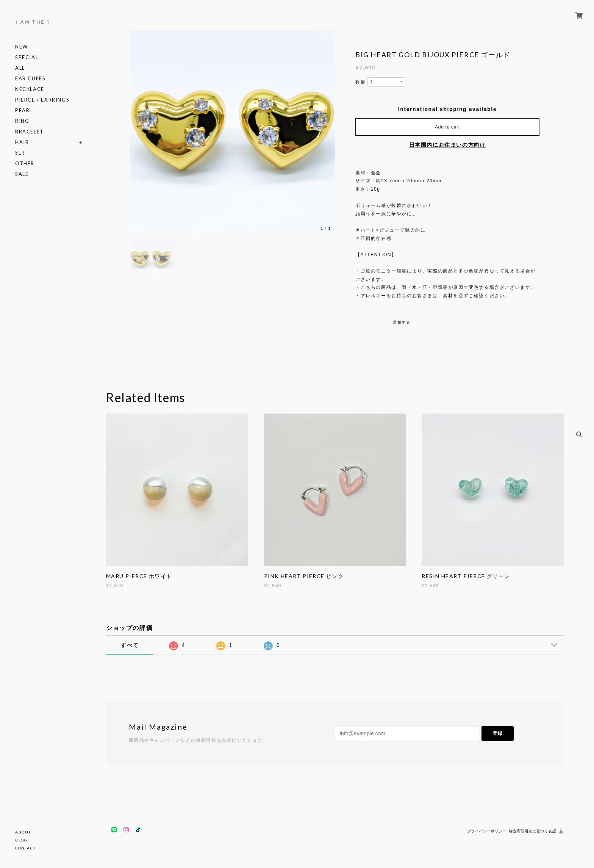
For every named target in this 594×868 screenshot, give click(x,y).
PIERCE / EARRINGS (42, 100)
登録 (497, 733)
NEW (22, 47)
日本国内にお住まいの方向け (448, 145)
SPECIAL (27, 57)
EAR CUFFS (30, 79)
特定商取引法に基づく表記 (532, 831)
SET (20, 153)
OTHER (25, 164)
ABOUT (23, 832)
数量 (360, 82)
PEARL (24, 110)
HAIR (22, 142)
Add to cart (447, 127)
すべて (130, 645)
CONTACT (25, 848)
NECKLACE (30, 89)
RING (22, 121)
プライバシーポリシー (487, 831)
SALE (22, 174)
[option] (233, 133)
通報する (402, 322)
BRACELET (30, 132)
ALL (20, 68)
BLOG (21, 840)
